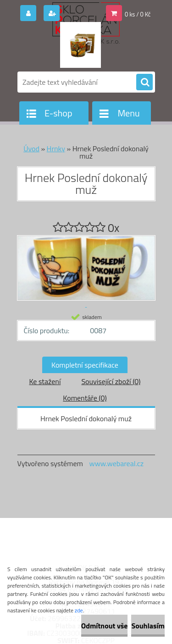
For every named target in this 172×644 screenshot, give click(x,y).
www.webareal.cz (116, 463)
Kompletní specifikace (85, 365)
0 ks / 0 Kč (138, 14)
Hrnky (56, 149)
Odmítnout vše (105, 626)
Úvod (31, 149)
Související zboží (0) (111, 381)
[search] (144, 83)
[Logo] (80, 45)
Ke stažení (45, 381)
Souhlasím (148, 626)
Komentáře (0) (85, 398)
